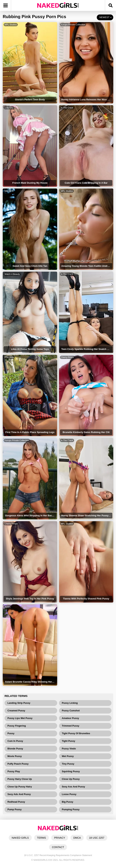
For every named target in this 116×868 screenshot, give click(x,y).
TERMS (41, 838)
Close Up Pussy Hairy (20, 787)
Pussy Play (14, 771)
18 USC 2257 (97, 838)
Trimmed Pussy (71, 726)
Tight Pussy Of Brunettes (76, 733)
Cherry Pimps (67, 357)
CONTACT (58, 847)
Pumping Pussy (71, 809)
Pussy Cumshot (71, 711)
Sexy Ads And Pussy (19, 794)
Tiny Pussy (68, 764)
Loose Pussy (69, 794)
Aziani (8, 607)
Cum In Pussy (15, 741)
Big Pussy (68, 802)
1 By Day (9, 108)
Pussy (11, 733)
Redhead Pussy (16, 802)
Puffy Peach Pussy (18, 764)
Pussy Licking (70, 703)
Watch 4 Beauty (12, 274)
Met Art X (9, 191)
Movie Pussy (15, 756)
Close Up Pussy (71, 779)
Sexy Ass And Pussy (74, 787)
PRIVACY (60, 838)
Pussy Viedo (69, 749)
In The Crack (67, 108)
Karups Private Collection (73, 25)
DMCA (77, 838)
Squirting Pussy (71, 771)
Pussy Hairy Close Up (20, 779)
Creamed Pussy (16, 711)
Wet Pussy (68, 756)
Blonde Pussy (15, 749)
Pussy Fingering (17, 726)
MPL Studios (11, 25)
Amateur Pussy (71, 718)
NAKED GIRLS (20, 838)
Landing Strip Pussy (19, 703)
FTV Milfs (9, 357)
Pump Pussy (15, 809)
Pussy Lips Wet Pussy (20, 718)
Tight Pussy (69, 741)
